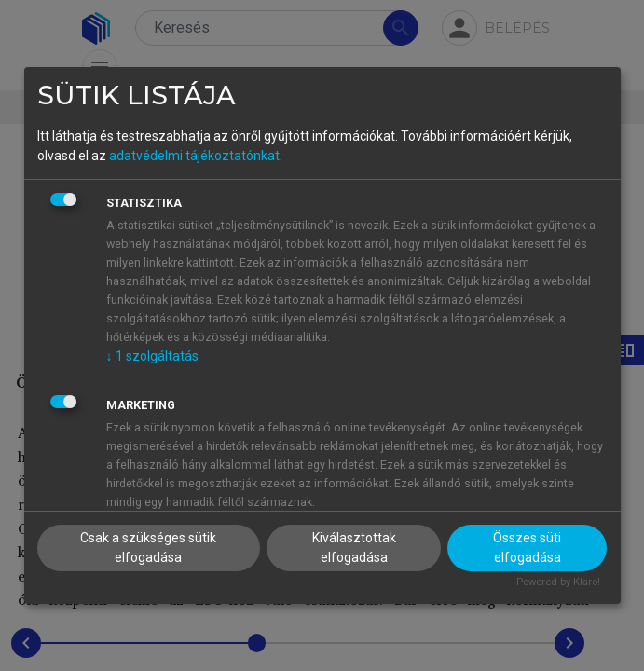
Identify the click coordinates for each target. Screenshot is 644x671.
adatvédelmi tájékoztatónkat (194, 156)
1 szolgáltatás (152, 356)
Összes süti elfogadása (527, 548)
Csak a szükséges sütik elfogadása (148, 548)
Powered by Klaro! (558, 582)
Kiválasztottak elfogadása (354, 548)
